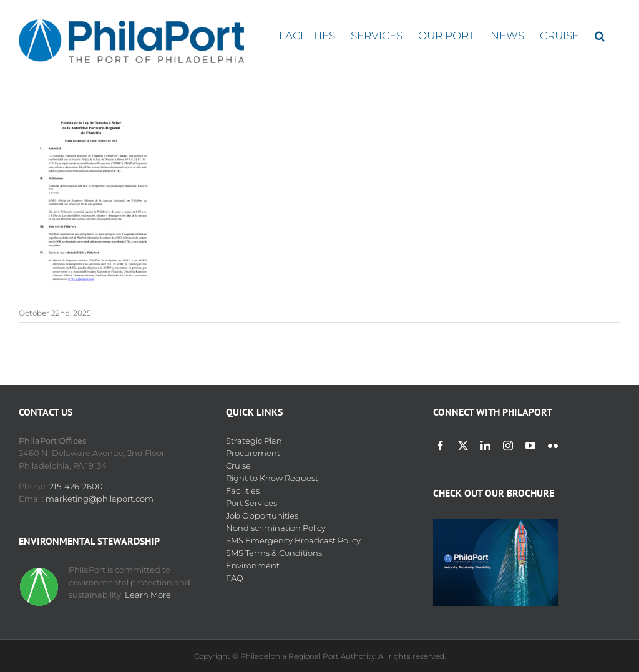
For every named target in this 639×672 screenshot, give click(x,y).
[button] (600, 36)
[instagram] (508, 446)
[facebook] (441, 446)
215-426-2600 (76, 486)
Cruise (238, 465)
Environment (253, 565)
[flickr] (553, 446)
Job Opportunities (262, 515)
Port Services (251, 503)
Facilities (243, 490)
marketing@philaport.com (100, 499)
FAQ (235, 578)
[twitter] (463, 446)
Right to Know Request (272, 478)
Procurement (253, 453)
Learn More (148, 595)
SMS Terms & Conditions (274, 553)
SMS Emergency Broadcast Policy (293, 540)
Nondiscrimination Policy (276, 528)
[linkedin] (485, 446)
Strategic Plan (254, 441)
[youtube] (530, 446)
